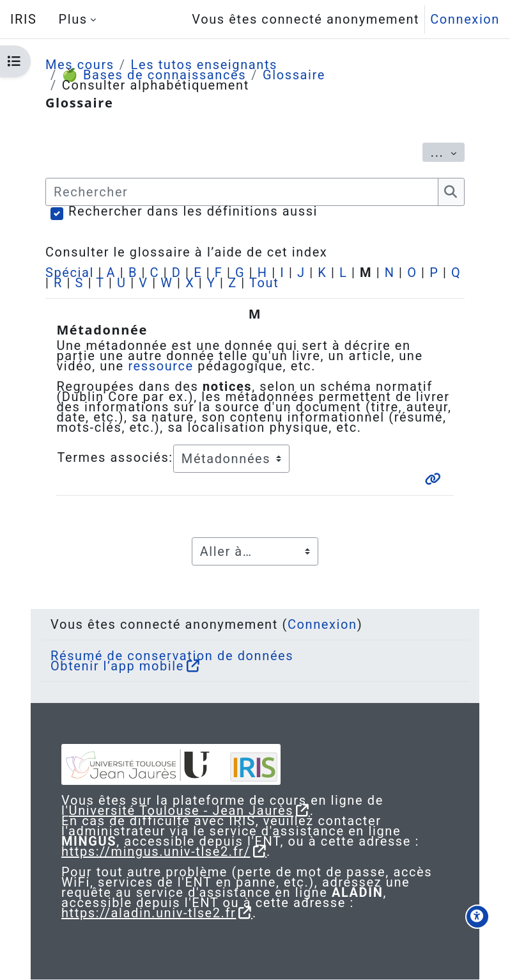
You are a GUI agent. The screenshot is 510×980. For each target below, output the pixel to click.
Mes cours (80, 65)
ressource (160, 366)
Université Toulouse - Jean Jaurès (182, 810)
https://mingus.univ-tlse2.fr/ (156, 851)
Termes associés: (115, 457)
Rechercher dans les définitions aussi (193, 211)
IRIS (23, 19)
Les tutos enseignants (204, 65)
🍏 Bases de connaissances (154, 75)
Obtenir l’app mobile (117, 666)
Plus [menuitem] (73, 19)
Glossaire (294, 75)
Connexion (465, 19)
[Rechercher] (242, 192)
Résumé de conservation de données (172, 656)
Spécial (70, 273)
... (448, 152)
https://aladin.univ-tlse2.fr (149, 913)
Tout (264, 283)
